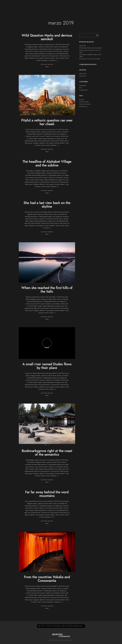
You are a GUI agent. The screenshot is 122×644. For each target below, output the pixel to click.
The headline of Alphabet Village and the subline (47, 163)
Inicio (41, 7)
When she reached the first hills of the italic (47, 290)
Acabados (113, 7)
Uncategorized (83, 90)
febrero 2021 (83, 74)
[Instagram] (94, 3)
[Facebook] (91, 3)
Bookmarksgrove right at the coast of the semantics (47, 453)
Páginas (49, 7)
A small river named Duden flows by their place (47, 366)
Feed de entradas (84, 102)
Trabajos (57, 7)
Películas (74, 7)
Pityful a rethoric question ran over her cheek (47, 122)
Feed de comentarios (85, 104)
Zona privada (103, 7)
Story (81, 88)
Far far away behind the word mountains (47, 494)
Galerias (66, 7)
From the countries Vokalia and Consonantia (47, 579)
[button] (45, 445)
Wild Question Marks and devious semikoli (47, 37)
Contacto (93, 7)
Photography (83, 86)
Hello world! (83, 46)
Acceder (82, 100)
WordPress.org (83, 106)
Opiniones (84, 7)
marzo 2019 (83, 76)
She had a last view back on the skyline (47, 205)
